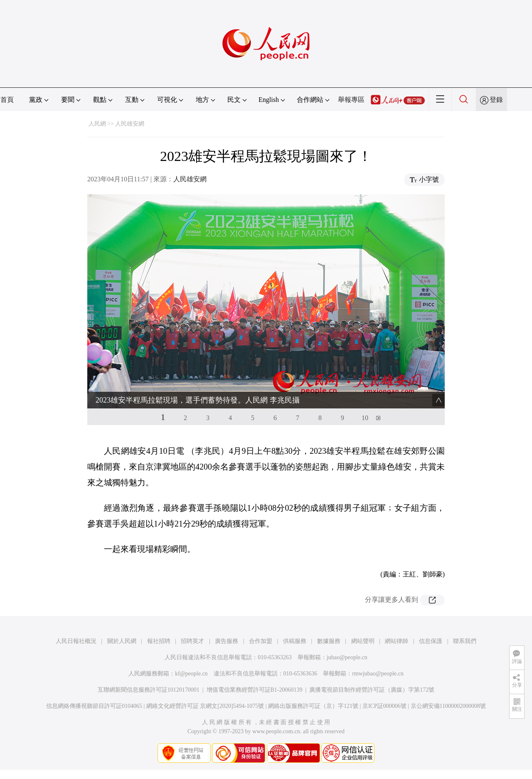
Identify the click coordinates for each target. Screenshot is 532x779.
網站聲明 (363, 641)
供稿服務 (295, 641)
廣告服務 (227, 641)
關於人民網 (122, 641)
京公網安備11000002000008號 (448, 706)
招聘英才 (192, 641)
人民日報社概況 (76, 641)
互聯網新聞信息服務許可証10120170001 (149, 690)
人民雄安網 (130, 124)
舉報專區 (351, 100)
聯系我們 (465, 641)
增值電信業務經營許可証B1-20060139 (255, 690)
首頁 (7, 100)
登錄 (496, 100)
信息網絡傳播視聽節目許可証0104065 (94, 706)
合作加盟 (261, 641)
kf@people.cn (191, 674)
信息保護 (431, 641)
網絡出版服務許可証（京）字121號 (313, 706)
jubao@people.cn (347, 657)
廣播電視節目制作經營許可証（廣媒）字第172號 (372, 690)
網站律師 (397, 641)
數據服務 (329, 641)
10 (365, 418)
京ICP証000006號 (384, 706)
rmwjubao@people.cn (378, 674)
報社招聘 (159, 641)
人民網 (97, 124)
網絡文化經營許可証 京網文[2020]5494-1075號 (205, 706)
